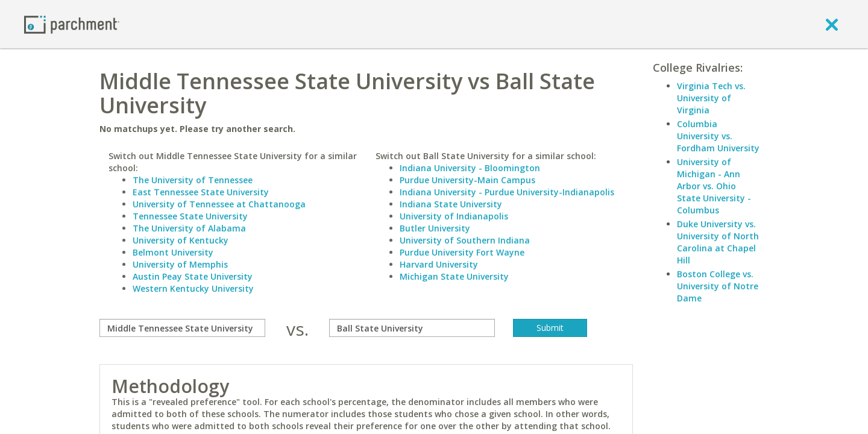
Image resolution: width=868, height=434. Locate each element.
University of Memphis (180, 264)
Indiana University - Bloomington (470, 168)
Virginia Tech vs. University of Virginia (711, 98)
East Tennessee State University (201, 192)
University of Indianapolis (454, 216)
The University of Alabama (189, 228)
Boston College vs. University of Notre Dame (718, 286)
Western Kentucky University (193, 288)
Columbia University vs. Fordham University (718, 136)
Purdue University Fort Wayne (462, 252)
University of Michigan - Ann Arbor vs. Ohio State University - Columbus (714, 186)
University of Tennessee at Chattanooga (219, 204)
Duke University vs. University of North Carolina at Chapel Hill (718, 242)
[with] (412, 328)
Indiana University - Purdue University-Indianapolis (507, 192)
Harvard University (439, 264)
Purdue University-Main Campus (467, 180)
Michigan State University (454, 276)
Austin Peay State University (193, 276)
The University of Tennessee (193, 180)
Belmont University (173, 252)
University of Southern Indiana (465, 240)
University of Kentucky (181, 240)
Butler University (435, 228)
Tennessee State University (190, 216)
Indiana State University (451, 204)
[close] (832, 24)
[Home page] (72, 24)
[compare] (182, 328)
